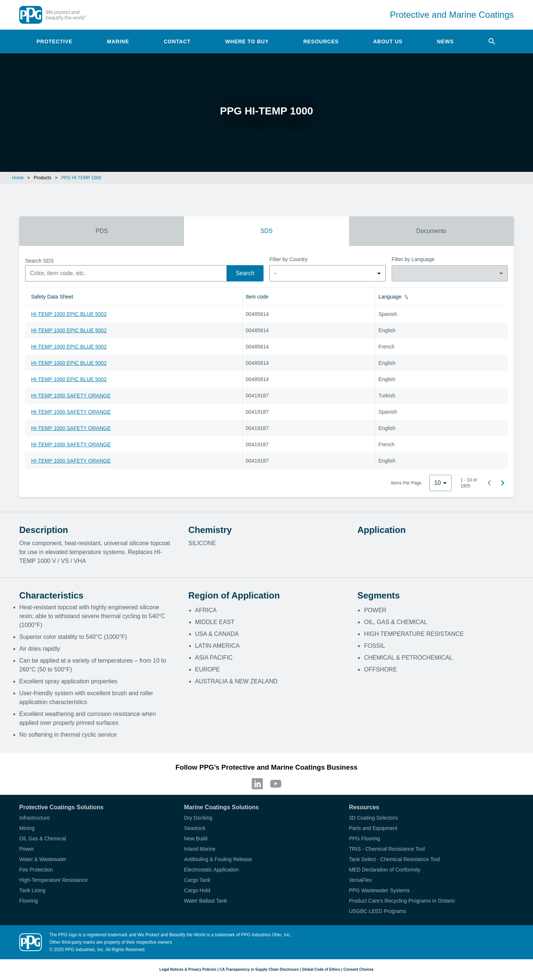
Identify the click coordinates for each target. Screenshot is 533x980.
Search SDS (39, 261)
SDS (267, 231)
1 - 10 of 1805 (469, 483)
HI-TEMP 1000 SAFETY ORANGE (71, 396)
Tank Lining (32, 890)
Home (18, 178)
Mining (27, 828)
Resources (321, 41)
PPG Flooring (365, 839)
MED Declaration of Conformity (385, 870)
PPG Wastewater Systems (379, 890)
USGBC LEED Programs (378, 911)
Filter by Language (413, 259)
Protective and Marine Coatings (452, 15)
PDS (102, 231)
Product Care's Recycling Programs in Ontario (402, 901)
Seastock (195, 828)
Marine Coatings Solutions (221, 807)
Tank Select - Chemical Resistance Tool (395, 859)
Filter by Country (289, 259)
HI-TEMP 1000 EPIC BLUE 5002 (69, 314)
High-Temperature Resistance (53, 880)
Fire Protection (36, 870)
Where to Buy (247, 41)
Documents (431, 231)
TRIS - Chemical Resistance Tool (387, 849)
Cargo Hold (197, 890)
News (445, 41)
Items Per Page (406, 483)
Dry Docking (198, 818)
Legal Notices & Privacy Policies (188, 969)
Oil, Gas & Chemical (43, 839)
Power (27, 849)
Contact (177, 41)
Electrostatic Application (211, 870)
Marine (118, 41)
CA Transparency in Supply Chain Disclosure (259, 969)
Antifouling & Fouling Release (218, 859)
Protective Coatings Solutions (61, 807)
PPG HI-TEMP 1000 (81, 178)
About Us (388, 41)
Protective (55, 41)
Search (245, 273)
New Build (196, 839)
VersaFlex (361, 880)
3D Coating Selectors (373, 818)
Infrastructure (34, 818)
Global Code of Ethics (321, 969)
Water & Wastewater (43, 859)
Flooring (29, 901)
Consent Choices (359, 969)
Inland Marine (200, 849)
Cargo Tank (197, 880)
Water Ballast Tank (205, 901)
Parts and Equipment (373, 828)
